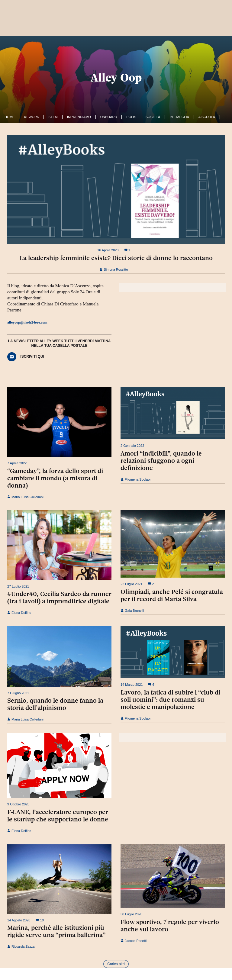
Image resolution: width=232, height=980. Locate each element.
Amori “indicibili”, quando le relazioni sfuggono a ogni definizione (161, 461)
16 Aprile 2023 (108, 250)
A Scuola (207, 117)
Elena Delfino (19, 613)
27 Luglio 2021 (18, 586)
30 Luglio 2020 (131, 914)
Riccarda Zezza (21, 946)
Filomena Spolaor (136, 479)
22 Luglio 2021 (131, 584)
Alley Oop (116, 77)
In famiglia (179, 117)
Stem (53, 117)
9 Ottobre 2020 (18, 804)
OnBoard (109, 117)
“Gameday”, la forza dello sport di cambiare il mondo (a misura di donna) (55, 478)
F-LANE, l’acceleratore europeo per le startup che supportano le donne (58, 816)
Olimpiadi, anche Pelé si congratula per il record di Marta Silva (172, 595)
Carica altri (116, 964)
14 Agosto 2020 (19, 920)
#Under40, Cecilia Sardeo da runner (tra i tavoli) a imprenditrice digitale (59, 598)
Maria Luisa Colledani (25, 497)
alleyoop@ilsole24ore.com (27, 322)
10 (40, 920)
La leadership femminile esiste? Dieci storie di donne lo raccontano (116, 258)
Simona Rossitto (114, 269)
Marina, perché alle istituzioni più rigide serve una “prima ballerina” (56, 931)
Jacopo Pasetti (134, 941)
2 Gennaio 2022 (132, 446)
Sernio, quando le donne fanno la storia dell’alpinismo (55, 704)
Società (153, 117)
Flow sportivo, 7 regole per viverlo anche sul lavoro (170, 926)
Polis (131, 117)
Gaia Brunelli (132, 611)
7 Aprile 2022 (17, 463)
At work (31, 117)
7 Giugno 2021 (18, 693)
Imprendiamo (79, 117)
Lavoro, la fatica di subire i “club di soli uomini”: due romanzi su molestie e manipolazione (170, 700)
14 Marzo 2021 (132, 685)
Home (10, 117)
